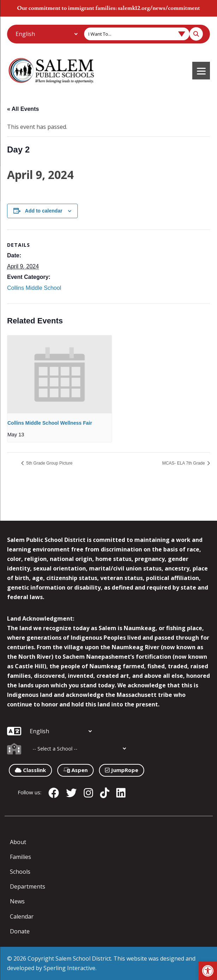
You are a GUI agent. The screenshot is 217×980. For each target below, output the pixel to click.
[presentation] (60, 374)
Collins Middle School (34, 288)
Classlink (30, 770)
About (18, 842)
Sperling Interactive (69, 968)
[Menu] (201, 71)
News (17, 901)
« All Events (23, 109)
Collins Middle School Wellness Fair (50, 423)
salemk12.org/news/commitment (159, 8)
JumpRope (122, 770)
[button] (208, 971)
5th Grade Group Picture (49, 463)
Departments (28, 886)
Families (20, 857)
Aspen (75, 770)
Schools (20, 872)
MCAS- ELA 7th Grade (184, 463)
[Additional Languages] (46, 34)
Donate (20, 931)
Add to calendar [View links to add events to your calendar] (44, 211)
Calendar (22, 916)
